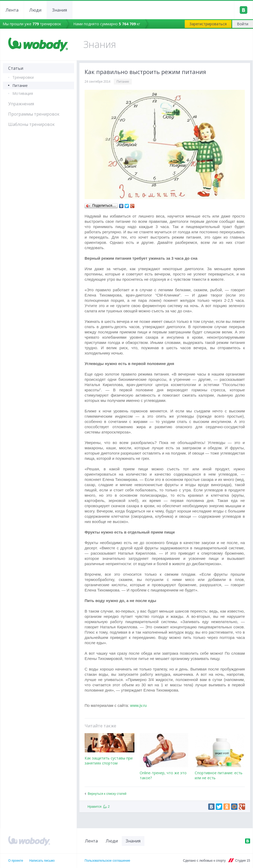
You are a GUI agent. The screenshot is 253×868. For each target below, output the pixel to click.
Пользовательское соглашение (107, 861)
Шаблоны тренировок (31, 124)
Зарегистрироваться (208, 24)
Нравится (99, 807)
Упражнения (21, 104)
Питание (20, 85)
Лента (12, 10)
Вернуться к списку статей (107, 794)
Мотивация (23, 93)
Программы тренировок (34, 114)
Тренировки (23, 77)
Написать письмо (42, 861)
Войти (243, 24)
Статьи (16, 68)
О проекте (16, 861)
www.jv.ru (138, 705)
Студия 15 (243, 861)
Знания (60, 10)
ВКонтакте (247, 841)
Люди (35, 10)
